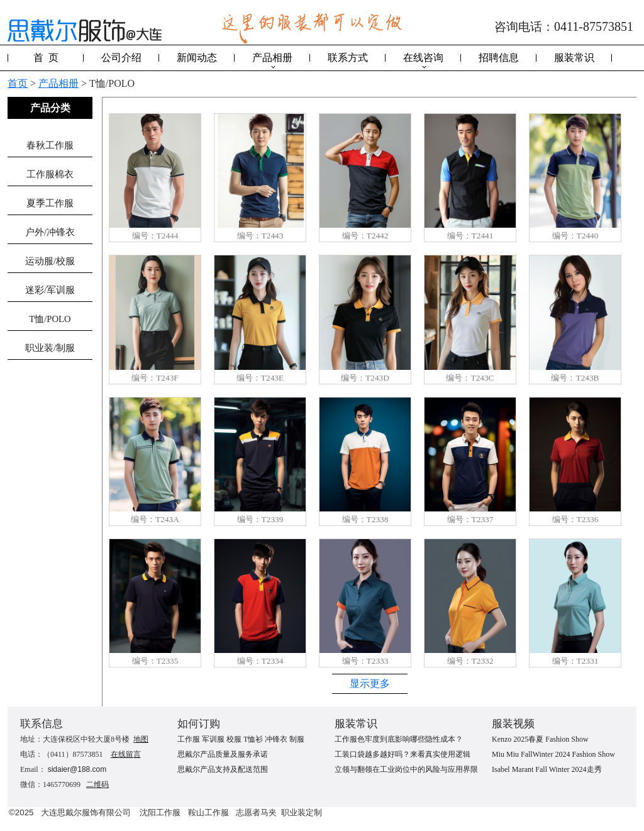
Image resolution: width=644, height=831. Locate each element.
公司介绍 (121, 58)
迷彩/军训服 (50, 290)
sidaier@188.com (77, 769)
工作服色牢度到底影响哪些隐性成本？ (399, 739)
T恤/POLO (50, 319)
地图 (141, 739)
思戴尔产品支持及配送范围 (223, 769)
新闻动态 (197, 58)
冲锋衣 (276, 739)
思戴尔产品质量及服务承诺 (223, 754)
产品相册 (272, 58)
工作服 (189, 739)
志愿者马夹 (256, 812)
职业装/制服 (50, 348)
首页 (18, 83)
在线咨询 (423, 58)
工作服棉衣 (50, 174)
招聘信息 (499, 58)
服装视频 (513, 724)
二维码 (97, 784)
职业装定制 (302, 812)
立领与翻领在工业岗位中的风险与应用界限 (406, 769)
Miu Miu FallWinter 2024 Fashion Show (553, 754)
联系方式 (348, 58)
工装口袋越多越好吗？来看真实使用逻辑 (402, 754)
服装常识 (574, 58)
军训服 (213, 739)
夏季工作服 (50, 203)
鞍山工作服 (208, 812)
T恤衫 (253, 739)
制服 (297, 739)
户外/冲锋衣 (50, 232)
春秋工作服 (50, 145)
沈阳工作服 (160, 812)
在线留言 (126, 754)
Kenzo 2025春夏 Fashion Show (540, 739)
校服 (234, 739)
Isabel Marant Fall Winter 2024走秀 (547, 769)
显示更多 (370, 683)
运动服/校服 (50, 261)
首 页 (46, 58)
